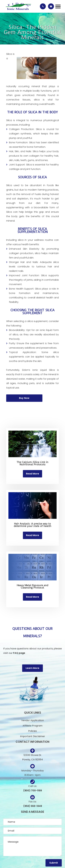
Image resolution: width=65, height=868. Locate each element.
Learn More (32, 668)
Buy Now (24, 398)
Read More (32, 474)
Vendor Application (32, 720)
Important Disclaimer (33, 736)
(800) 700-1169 (32, 791)
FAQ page (19, 653)
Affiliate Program (32, 726)
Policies (32, 731)
